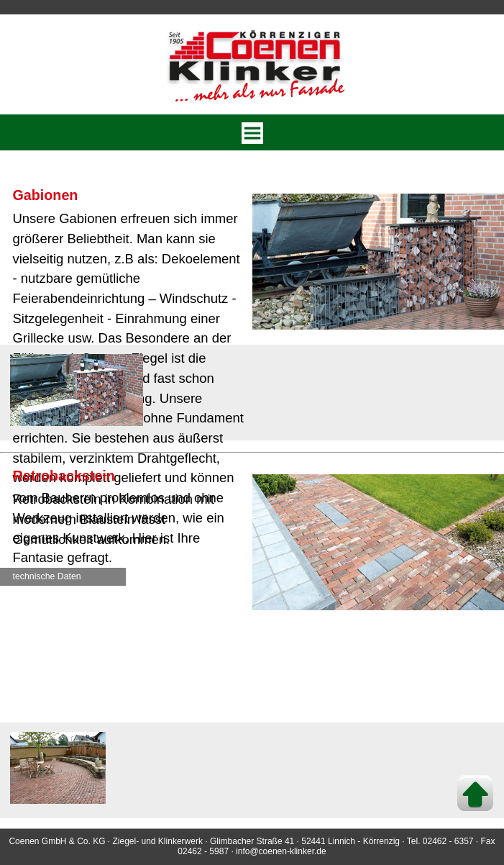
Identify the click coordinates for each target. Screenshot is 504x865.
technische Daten (47, 576)
